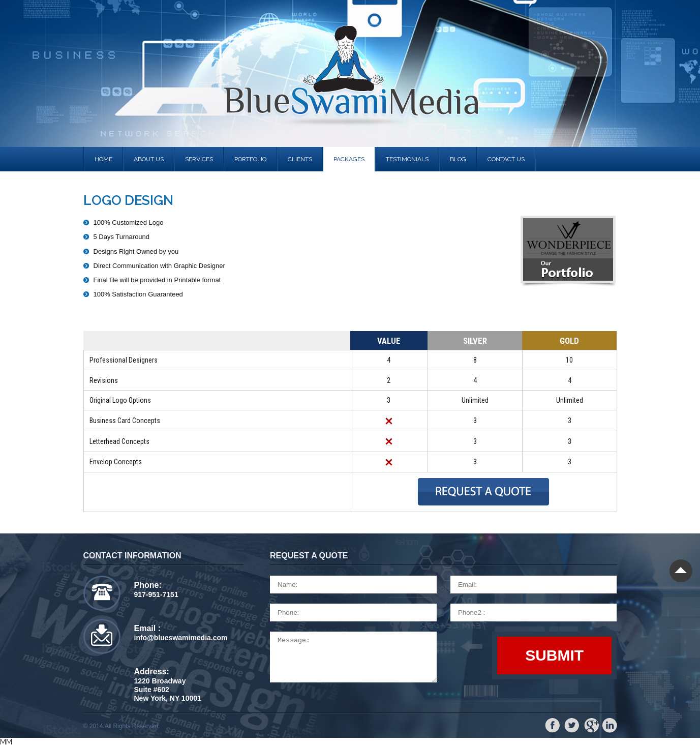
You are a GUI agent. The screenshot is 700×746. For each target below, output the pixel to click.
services (199, 159)
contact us (506, 159)
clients (300, 159)
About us (149, 159)
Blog (458, 159)
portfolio (250, 159)
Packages (349, 159)
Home (103, 159)
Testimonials (407, 159)
